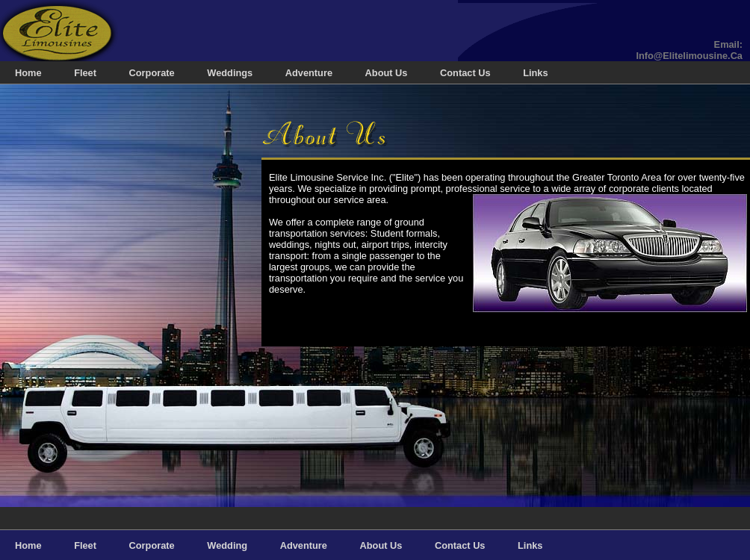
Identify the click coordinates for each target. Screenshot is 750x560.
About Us (387, 73)
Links (535, 73)
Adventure (309, 73)
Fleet (85, 73)
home (28, 73)
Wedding (227, 545)
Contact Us (465, 73)
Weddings (230, 73)
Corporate (152, 73)
